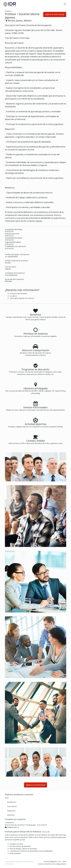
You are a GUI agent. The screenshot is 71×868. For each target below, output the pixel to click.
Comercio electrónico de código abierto (52, 864)
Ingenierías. (11, 811)
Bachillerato (12, 802)
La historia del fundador (19, 293)
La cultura (13, 296)
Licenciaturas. (12, 806)
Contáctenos (10, 823)
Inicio (7, 798)
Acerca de (46, 832)
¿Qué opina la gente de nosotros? (22, 298)
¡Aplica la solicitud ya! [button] (55, 14)
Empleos (8, 11)
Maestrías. (11, 815)
